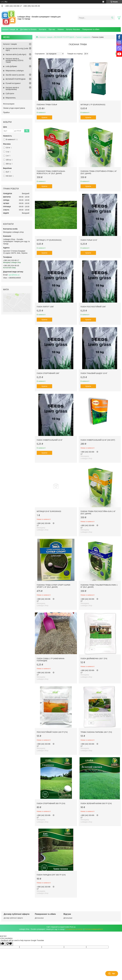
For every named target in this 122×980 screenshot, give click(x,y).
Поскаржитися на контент (74, 929)
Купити (45, 117)
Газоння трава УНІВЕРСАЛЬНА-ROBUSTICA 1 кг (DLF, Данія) (51, 172)
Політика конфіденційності (94, 929)
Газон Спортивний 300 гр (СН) (51, 803)
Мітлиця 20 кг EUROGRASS (49, 511)
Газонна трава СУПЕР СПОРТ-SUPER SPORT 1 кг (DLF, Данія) (53, 586)
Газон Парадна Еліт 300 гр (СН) (51, 875)
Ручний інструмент (13, 83)
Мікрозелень (11, 98)
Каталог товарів (9, 29)
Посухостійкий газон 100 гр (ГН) (52, 732)
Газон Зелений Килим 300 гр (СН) (96, 803)
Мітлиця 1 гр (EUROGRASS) (93, 105)
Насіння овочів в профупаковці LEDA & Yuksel (14, 60)
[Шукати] (112, 18)
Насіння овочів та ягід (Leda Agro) (17, 49)
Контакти (42, 29)
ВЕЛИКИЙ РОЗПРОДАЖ (64, 37)
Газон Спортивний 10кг (48, 373)
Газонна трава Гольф (47, 105)
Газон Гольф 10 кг (89, 240)
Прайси (6, 112)
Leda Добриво (11, 66)
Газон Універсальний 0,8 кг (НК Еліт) (98, 440)
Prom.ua (73, 927)
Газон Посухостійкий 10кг (93, 307)
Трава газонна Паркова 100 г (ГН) (96, 732)
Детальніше (39, 918)
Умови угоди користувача (14, 108)
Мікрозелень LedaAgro (15, 71)
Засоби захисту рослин (15, 75)
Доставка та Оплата (28, 29)
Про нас (52, 29)
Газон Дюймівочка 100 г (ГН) (94, 659)
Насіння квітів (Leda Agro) (16, 54)
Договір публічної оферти (13, 918)
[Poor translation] (9, 944)
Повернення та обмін (91, 29)
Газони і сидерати (83, 37)
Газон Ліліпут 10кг (45, 307)
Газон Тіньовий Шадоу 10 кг (94, 373)
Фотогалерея (9, 104)
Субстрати (10, 94)
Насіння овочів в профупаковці (12, 88)
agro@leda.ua (14, 275)
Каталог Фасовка (73, 29)
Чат (112, 974)
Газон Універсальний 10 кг (50, 440)
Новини (61, 29)
